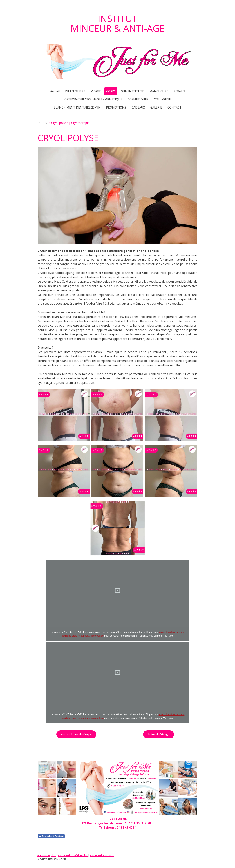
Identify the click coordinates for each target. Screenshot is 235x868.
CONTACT (175, 107)
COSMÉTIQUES (138, 99)
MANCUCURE (159, 91)
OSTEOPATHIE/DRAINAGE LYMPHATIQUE (93, 99)
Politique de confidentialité (73, 855)
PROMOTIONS (116, 107)
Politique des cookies (102, 855)
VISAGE (96, 91)
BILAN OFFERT (75, 91)
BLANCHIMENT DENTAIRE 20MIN (77, 107)
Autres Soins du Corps (76, 734)
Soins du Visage (159, 734)
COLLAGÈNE (162, 99)
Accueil (55, 91)
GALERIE (156, 107)
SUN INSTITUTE (133, 91)
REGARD (179, 91)
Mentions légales (46, 855)
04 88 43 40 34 (126, 827)
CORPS (111, 91)
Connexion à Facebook (51, 836)
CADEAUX (138, 107)
